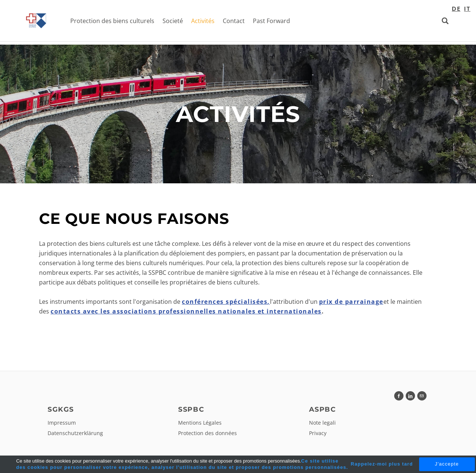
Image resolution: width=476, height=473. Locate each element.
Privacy (318, 435)
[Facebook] (399, 397)
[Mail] (422, 397)
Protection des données (208, 435)
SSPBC (191, 411)
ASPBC (322, 411)
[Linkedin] (410, 397)
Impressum (62, 424)
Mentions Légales (200, 424)
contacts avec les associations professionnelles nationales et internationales (186, 313)
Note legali (322, 424)
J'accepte (447, 464)
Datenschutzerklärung (75, 435)
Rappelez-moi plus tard (382, 464)
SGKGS (61, 411)
